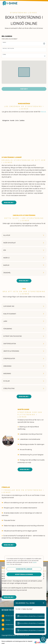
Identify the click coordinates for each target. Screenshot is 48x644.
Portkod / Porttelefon (8, 48)
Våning (4, 54)
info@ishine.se (9, 625)
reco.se (43, 112)
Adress (4, 42)
